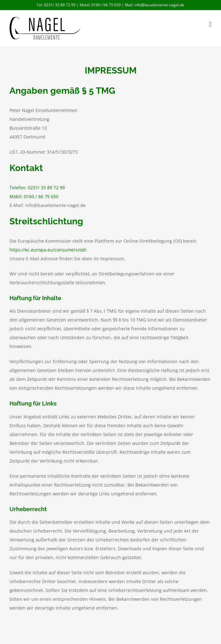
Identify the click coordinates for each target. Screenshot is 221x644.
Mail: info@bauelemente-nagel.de (155, 5)
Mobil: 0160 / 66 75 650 (100, 5)
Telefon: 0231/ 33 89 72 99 (37, 188)
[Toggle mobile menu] (210, 24)
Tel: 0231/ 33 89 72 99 (57, 5)
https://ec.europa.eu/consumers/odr (48, 250)
